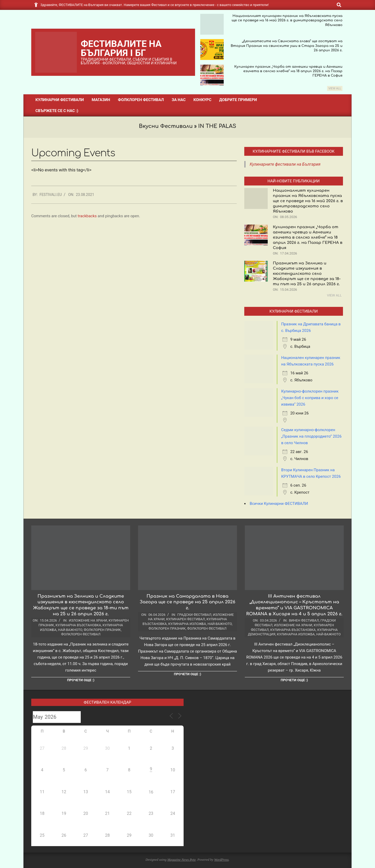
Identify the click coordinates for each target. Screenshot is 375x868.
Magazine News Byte (181, 860)
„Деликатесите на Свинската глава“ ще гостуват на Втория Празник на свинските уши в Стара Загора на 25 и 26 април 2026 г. (287, 46)
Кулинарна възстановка (78, 625)
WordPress (221, 860)
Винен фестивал (304, 620)
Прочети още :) (81, 680)
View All (335, 88)
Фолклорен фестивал (81, 634)
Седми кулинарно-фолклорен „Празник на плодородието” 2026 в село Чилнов (311, 436)
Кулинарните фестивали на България (285, 164)
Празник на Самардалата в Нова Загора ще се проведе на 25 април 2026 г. (188, 602)
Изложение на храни (88, 620)
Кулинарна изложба (187, 624)
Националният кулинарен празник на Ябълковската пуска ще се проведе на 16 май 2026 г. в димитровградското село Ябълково (287, 20)
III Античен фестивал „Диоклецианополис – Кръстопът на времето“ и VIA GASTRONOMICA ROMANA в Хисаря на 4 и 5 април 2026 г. (294, 605)
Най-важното (70, 630)
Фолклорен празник (102, 630)
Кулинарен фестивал (186, 619)
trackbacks (87, 216)
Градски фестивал (194, 615)
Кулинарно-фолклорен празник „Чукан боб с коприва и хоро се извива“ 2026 (310, 398)
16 (151, 792)
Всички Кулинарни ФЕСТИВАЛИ (279, 504)
